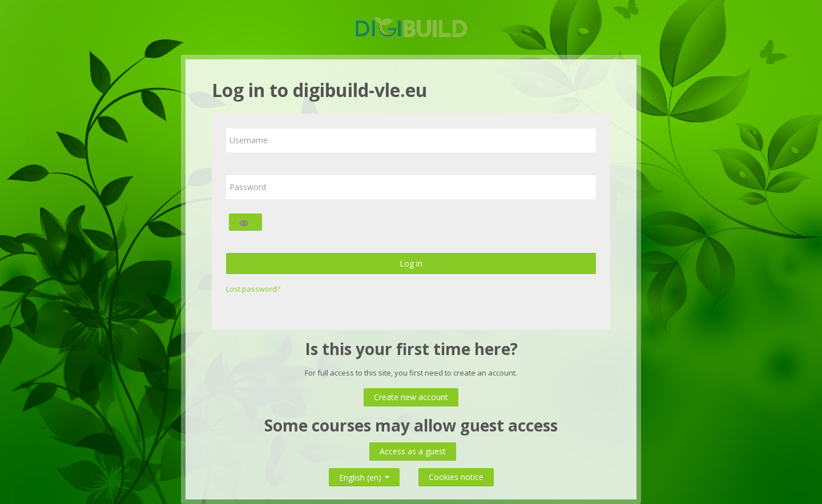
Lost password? (253, 289)
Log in (411, 263)
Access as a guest (413, 451)
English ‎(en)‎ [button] (364, 475)
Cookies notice (456, 477)
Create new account (411, 397)
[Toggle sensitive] (245, 222)
